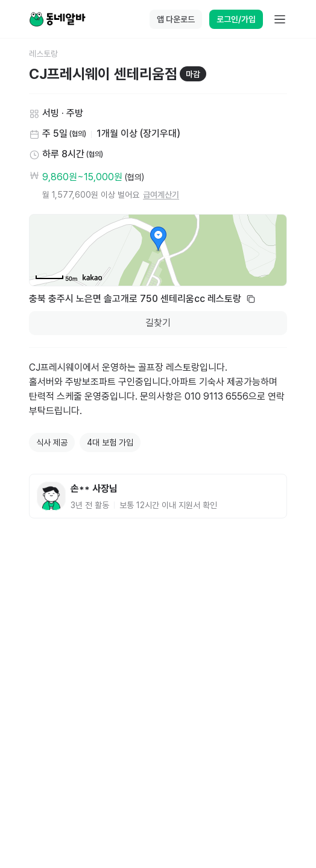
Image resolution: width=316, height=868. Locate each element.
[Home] (57, 19)
